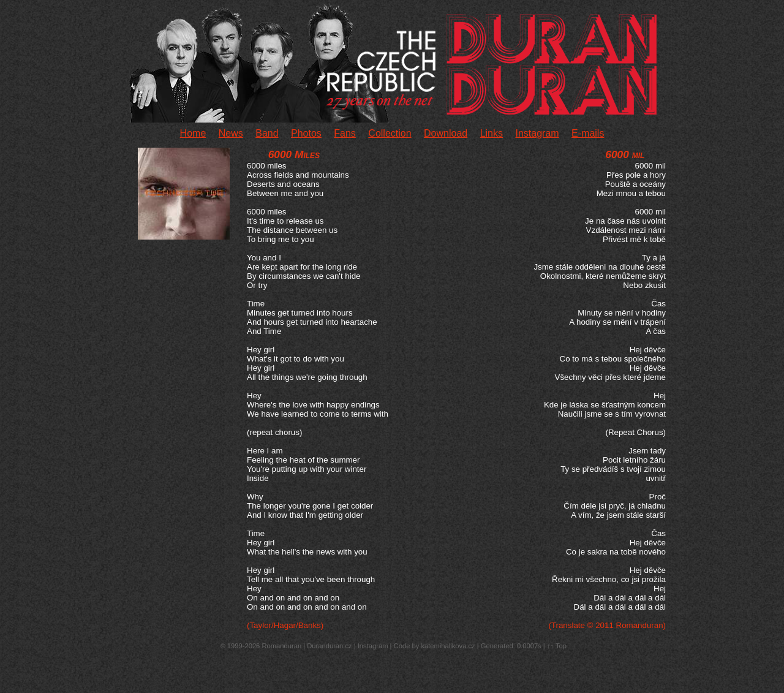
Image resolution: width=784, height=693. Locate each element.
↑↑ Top (557, 646)
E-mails (588, 133)
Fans (345, 133)
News (231, 133)
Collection (390, 133)
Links (492, 133)
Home (193, 133)
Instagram (537, 133)
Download (446, 133)
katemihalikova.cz (448, 646)
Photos (306, 133)
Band (267, 133)
